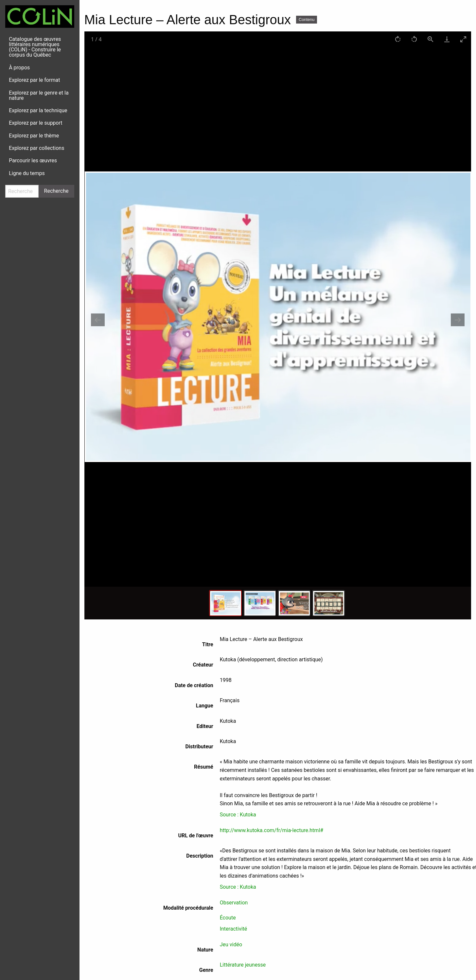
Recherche (56, 191)
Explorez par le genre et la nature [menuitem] (39, 95)
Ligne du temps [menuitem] (27, 173)
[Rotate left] (414, 39)
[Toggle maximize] (463, 39)
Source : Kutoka (238, 815)
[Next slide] (458, 320)
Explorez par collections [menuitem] (36, 148)
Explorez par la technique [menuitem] (38, 110)
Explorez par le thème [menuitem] (34, 136)
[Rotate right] (397, 39)
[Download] (447, 39)
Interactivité (234, 929)
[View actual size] (430, 39)
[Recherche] (22, 191)
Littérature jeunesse (243, 965)
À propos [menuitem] (19, 68)
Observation (234, 903)
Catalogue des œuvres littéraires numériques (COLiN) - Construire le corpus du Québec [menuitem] (35, 47)
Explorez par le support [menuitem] (35, 123)
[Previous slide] (98, 320)
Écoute (228, 918)
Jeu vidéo (231, 944)
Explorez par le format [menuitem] (34, 80)
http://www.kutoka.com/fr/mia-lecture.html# (272, 830)
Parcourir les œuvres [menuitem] (33, 160)
